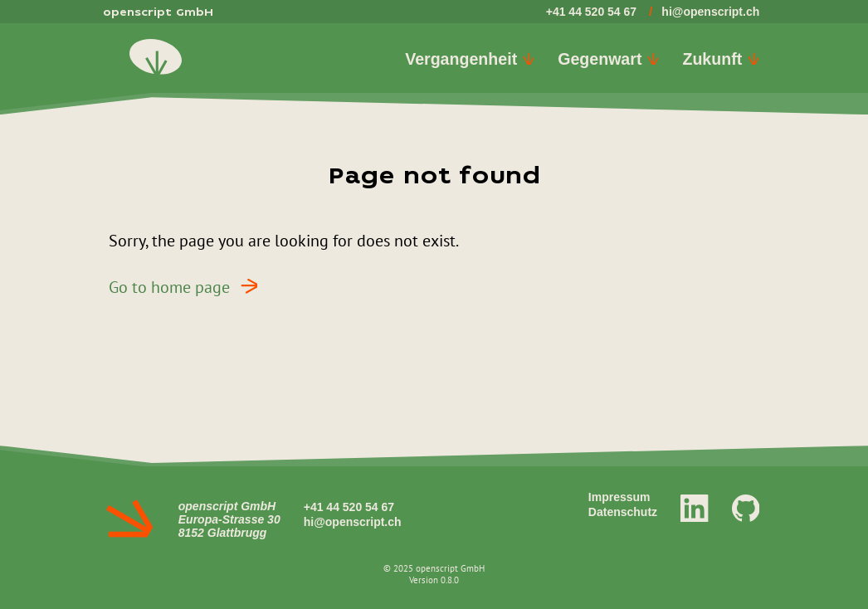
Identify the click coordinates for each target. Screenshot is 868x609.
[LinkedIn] (695, 507)
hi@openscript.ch (710, 12)
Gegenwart (608, 59)
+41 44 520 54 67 (591, 12)
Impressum (619, 497)
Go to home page (189, 286)
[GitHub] (746, 507)
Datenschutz (623, 512)
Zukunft (721, 59)
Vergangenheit (470, 59)
